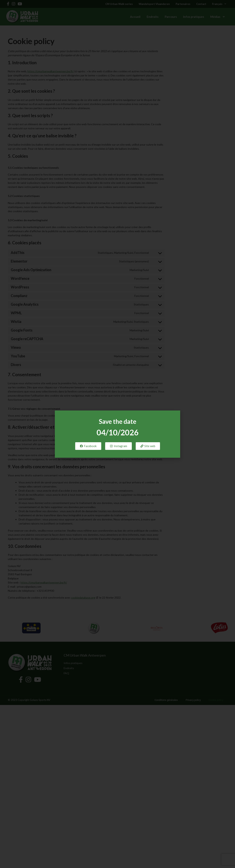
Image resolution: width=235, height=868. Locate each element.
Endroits (153, 17)
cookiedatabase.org (83, 598)
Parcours (171, 17)
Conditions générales (166, 700)
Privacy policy (193, 700)
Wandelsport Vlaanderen (154, 4)
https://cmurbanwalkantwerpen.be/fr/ (51, 71)
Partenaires (183, 4)
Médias (218, 17)
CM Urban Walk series (119, 4)
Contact (201, 4)
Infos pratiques (194, 17)
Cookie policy (216, 700)
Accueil (135, 17)
